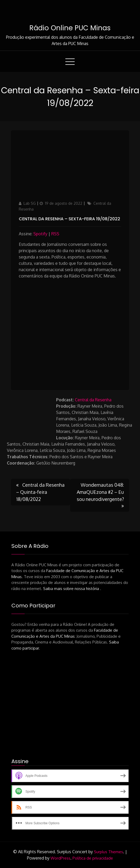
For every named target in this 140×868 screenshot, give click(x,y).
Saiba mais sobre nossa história (72, 589)
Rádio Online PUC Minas (70, 28)
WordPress (60, 858)
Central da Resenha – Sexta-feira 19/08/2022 (69, 219)
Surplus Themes (109, 852)
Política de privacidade (93, 858)
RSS (55, 234)
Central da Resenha (93, 400)
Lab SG (30, 203)
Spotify (40, 234)
